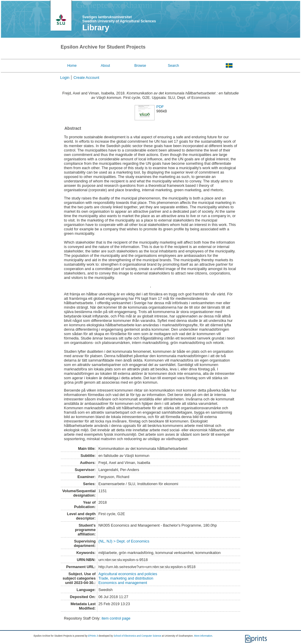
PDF (160, 107)
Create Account (86, 78)
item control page (116, 618)
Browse (140, 66)
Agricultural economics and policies (128, 574)
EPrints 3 (93, 636)
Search (173, 66)
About (105, 66)
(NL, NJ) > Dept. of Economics (124, 541)
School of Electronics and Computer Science (137, 636)
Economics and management (123, 583)
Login (65, 78)
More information (203, 636)
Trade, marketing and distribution (126, 578)
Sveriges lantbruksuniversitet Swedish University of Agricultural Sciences (119, 19)
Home (72, 66)
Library (96, 28)
